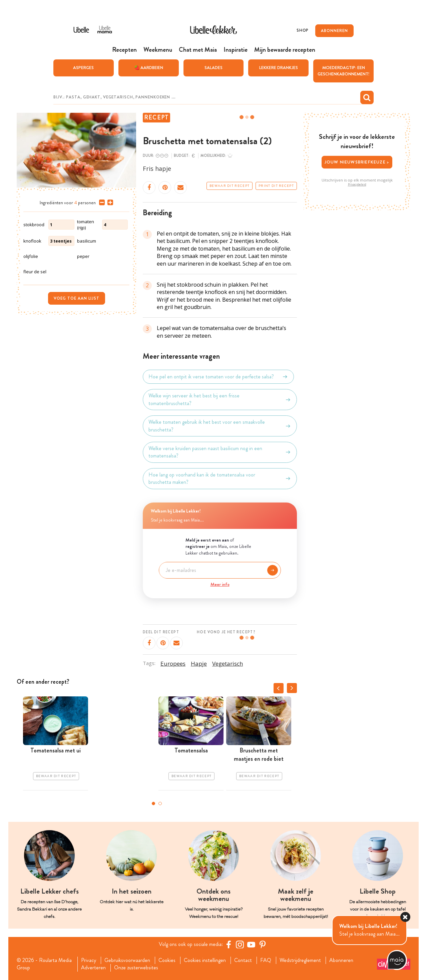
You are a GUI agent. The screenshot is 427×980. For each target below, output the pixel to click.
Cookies (167, 960)
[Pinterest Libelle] (263, 944)
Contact (243, 960)
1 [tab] (153, 803)
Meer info (220, 584)
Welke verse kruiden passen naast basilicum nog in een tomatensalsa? (220, 452)
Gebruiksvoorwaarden (127, 960)
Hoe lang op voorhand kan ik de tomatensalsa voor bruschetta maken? (220, 478)
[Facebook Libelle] (229, 944)
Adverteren (93, 968)
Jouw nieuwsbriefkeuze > (357, 162)
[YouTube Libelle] (251, 944)
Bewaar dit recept (230, 186)
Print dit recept (276, 186)
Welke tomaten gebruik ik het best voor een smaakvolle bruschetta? (220, 426)
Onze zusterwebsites (136, 968)
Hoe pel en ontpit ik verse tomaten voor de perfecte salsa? (218, 377)
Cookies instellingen (205, 960)
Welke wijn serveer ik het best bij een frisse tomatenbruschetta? (220, 399)
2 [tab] (160, 803)
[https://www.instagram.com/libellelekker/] (240, 944)
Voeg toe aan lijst (77, 298)
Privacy (89, 960)
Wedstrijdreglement (300, 960)
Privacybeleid (357, 185)
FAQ (266, 960)
